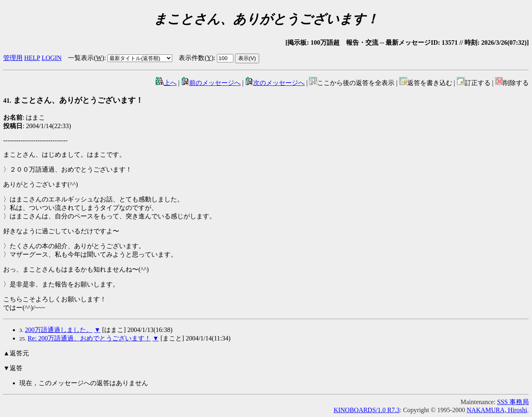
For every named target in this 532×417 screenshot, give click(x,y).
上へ (166, 83)
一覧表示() (86, 58)
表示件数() (196, 58)
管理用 (13, 58)
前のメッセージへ (211, 83)
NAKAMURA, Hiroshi (497, 410)
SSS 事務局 (513, 402)
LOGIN (52, 58)
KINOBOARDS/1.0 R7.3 (367, 410)
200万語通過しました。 (59, 330)
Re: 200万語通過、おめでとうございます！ (89, 338)
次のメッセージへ (275, 83)
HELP (32, 58)
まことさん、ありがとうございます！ (73, 100)
